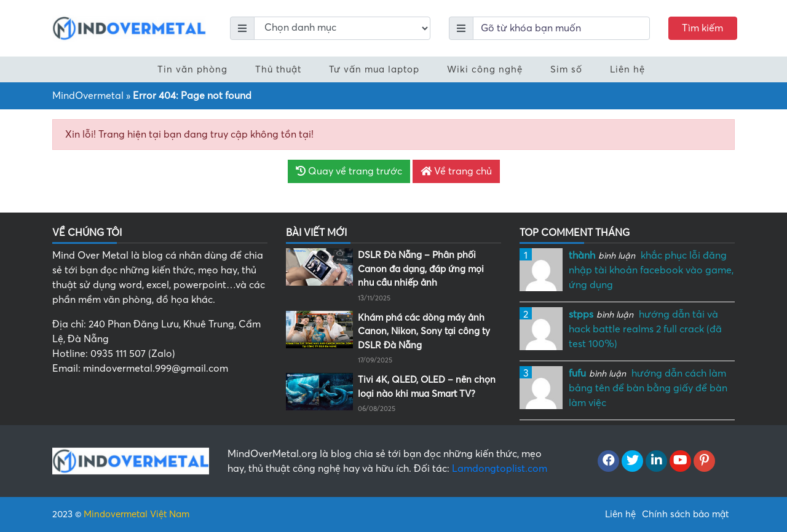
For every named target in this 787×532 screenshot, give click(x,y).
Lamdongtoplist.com (500, 469)
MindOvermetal (88, 96)
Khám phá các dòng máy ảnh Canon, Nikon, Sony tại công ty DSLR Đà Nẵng (424, 331)
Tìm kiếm (702, 28)
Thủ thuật (278, 69)
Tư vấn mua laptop (374, 69)
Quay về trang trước (349, 171)
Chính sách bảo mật (685, 514)
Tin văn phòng (192, 69)
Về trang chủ (456, 171)
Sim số (566, 69)
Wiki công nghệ (485, 69)
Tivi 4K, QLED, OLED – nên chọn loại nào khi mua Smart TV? (427, 387)
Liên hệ (627, 69)
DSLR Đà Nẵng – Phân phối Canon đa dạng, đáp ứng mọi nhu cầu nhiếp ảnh (421, 269)
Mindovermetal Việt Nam (136, 514)
